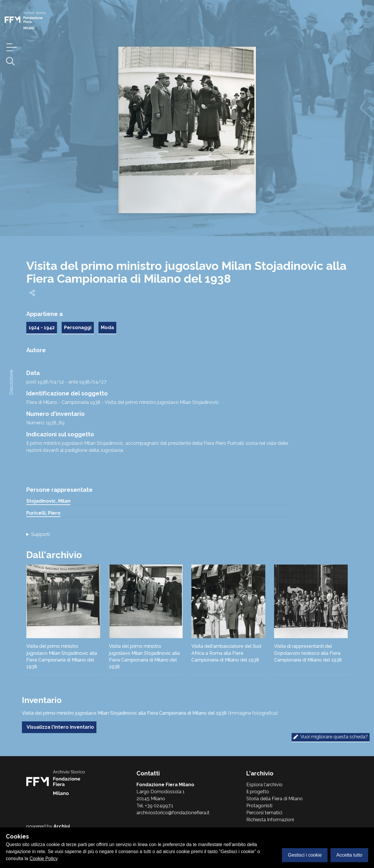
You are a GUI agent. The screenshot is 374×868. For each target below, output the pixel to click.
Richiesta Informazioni (270, 820)
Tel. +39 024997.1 (155, 806)
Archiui (62, 826)
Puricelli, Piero (43, 513)
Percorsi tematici (264, 813)
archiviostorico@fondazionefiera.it (173, 813)
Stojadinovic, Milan (48, 501)
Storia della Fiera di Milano (275, 799)
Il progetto (258, 792)
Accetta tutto (349, 855)
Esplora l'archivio (264, 785)
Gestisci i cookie (305, 855)
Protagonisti (259, 806)
